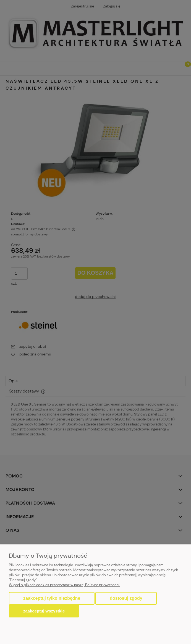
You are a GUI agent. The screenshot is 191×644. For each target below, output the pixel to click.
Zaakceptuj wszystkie (44, 611)
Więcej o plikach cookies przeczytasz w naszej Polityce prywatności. (65, 585)
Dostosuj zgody (126, 598)
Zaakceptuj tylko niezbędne (52, 598)
